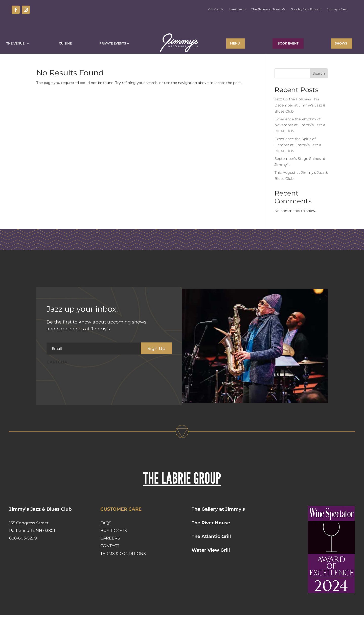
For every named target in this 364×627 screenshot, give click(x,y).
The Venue (16, 43)
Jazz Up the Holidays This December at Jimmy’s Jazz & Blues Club (300, 117)
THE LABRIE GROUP (182, 490)
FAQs (106, 535)
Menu (235, 43)
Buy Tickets (114, 542)
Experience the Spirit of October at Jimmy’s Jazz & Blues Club (298, 157)
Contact (110, 557)
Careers (110, 550)
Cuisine (65, 43)
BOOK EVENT (288, 43)
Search (319, 85)
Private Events (113, 43)
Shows (341, 43)
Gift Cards (216, 9)
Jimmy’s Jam (337, 9)
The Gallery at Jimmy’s (268, 9)
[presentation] (85, 389)
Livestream (237, 9)
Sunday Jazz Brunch (306, 9)
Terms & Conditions (123, 565)
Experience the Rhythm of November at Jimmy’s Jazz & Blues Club (300, 137)
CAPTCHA (57, 374)
